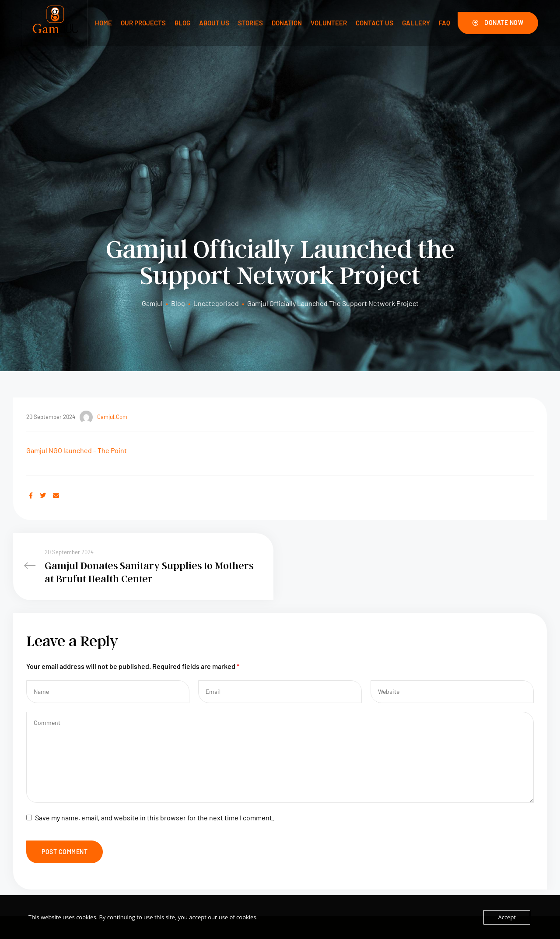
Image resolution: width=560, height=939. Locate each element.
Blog (182, 23)
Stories (250, 23)
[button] (498, 23)
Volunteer (329, 23)
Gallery (416, 23)
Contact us (374, 23)
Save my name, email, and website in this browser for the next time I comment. (154, 668)
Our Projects (143, 23)
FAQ (444, 23)
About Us (214, 23)
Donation (287, 23)
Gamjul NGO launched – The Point (77, 291)
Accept (507, 917)
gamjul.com (103, 258)
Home (103, 23)
